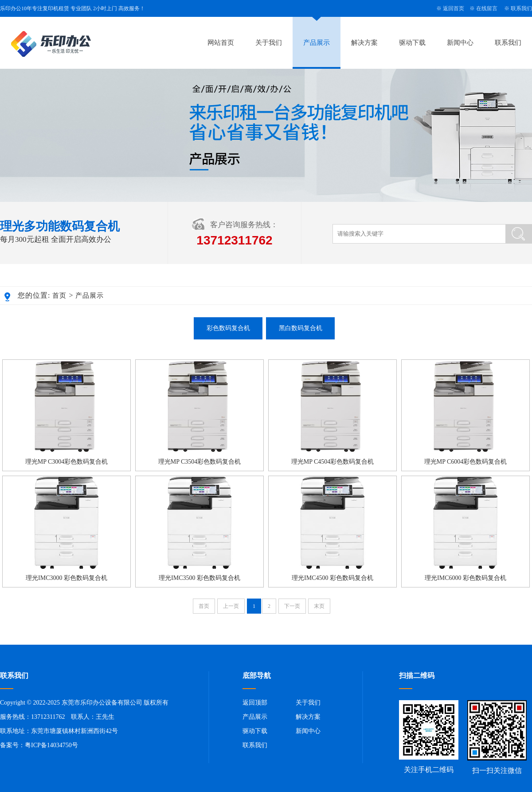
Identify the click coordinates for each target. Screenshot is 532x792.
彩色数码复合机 (228, 328)
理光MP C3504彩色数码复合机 (200, 462)
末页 (319, 606)
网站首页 (221, 43)
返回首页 (454, 8)
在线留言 (487, 8)
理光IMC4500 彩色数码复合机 (332, 578)
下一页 (292, 606)
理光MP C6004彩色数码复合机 (466, 462)
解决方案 (364, 43)
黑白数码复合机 (301, 328)
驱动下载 (412, 43)
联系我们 (521, 8)
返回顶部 (255, 703)
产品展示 (317, 43)
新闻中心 (460, 43)
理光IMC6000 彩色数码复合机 (465, 578)
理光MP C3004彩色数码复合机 (67, 462)
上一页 (231, 606)
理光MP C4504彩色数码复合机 (333, 462)
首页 (59, 296)
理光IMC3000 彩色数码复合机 (66, 578)
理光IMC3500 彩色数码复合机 (199, 578)
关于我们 (269, 43)
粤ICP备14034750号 (51, 745)
